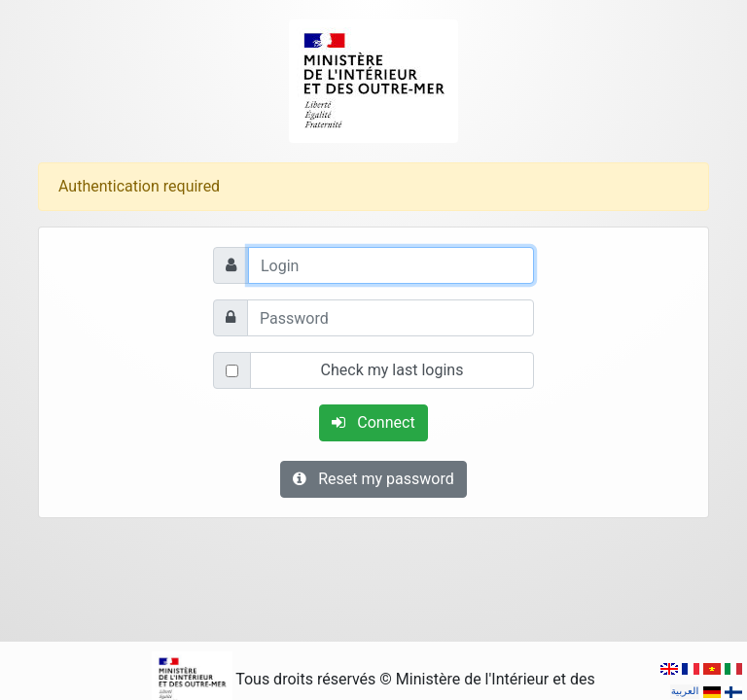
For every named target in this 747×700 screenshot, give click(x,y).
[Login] (391, 265)
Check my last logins (392, 370)
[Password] (391, 318)
